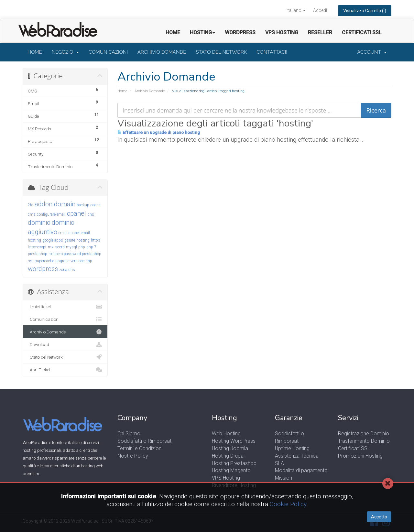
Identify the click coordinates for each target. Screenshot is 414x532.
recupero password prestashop (75, 254)
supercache (44, 261)
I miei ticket (65, 307)
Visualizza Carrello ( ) (365, 11)
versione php (81, 261)
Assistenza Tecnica (297, 456)
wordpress (43, 269)
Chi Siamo (129, 434)
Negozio (65, 52)
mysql (71, 247)
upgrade (62, 261)
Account (372, 52)
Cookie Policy (288, 504)
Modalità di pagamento (301, 470)
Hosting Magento (231, 470)
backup (83, 205)
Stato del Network (221, 52)
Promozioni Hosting (360, 456)
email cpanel (69, 233)
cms (32, 214)
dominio (39, 223)
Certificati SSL (362, 33)
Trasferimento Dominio (364, 441)
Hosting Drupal (228, 456)
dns (91, 214)
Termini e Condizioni (140, 448)
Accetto (379, 517)
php (82, 247)
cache (95, 205)
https (96, 240)
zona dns (67, 270)
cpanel (76, 213)
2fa (31, 205)
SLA (279, 463)
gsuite (70, 240)
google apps (53, 240)
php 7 (91, 247)
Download (65, 344)
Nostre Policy (133, 456)
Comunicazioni (108, 52)
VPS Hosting (282, 33)
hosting (83, 240)
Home (173, 33)
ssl (31, 261)
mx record (56, 247)
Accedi (320, 10)
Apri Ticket (65, 370)
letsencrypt (37, 247)
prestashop (38, 254)
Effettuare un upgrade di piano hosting (159, 132)
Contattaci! (272, 52)
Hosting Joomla (230, 448)
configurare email (51, 214)
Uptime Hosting (292, 448)
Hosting (202, 33)
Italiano (296, 10)
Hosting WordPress (234, 441)
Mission (283, 478)
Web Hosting (226, 434)
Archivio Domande (162, 52)
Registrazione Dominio (364, 434)
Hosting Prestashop (234, 463)
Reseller (320, 33)
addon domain (55, 204)
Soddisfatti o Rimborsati (145, 441)
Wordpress (240, 33)
